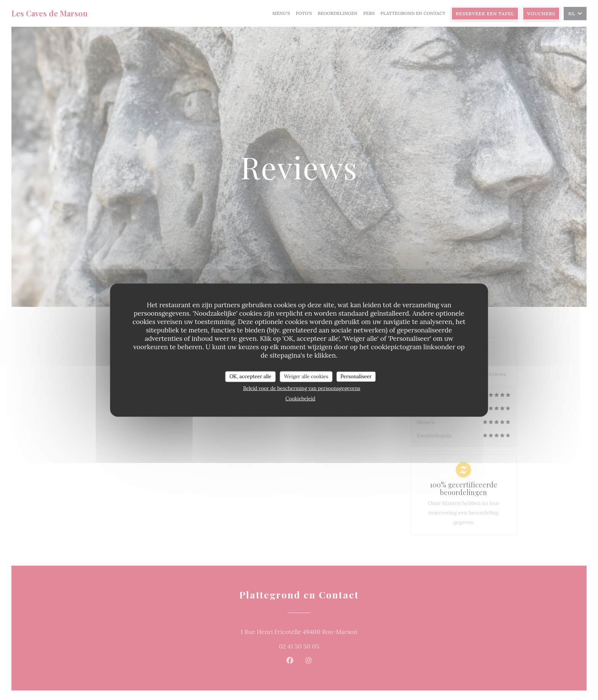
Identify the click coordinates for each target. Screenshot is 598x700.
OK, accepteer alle (251, 377)
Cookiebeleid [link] (300, 398)
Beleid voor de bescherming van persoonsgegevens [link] (301, 388)
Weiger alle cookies (306, 377)
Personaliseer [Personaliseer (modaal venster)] (356, 377)
